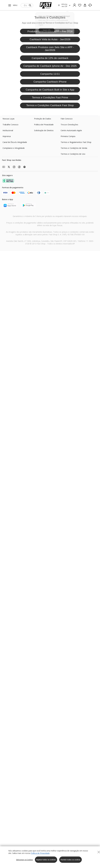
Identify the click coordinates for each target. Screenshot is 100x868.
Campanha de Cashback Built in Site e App (50, 90)
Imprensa (7, 136)
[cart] (85, 5)
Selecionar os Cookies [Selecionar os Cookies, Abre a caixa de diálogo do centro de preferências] (24, 860)
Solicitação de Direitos (44, 130)
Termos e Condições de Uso (73, 154)
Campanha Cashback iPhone (50, 82)
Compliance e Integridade (14, 148)
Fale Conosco (67, 119)
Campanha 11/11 (50, 74)
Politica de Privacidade (44, 125)
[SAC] (90, 5)
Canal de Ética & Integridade (15, 142)
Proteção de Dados (43, 119)
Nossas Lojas (9, 119)
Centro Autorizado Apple (71, 130)
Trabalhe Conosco (11, 125)
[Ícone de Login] (74, 5)
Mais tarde (63, 29)
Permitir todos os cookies (71, 860)
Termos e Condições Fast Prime (50, 97)
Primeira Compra (68, 136)
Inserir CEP (46, 29)
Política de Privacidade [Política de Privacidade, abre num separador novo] (40, 853)
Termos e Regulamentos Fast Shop (76, 142)
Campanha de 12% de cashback (50, 58)
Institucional (8, 130)
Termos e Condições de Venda (74, 148)
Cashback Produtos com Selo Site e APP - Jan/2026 (50, 49)
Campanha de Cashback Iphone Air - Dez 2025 (50, 66)
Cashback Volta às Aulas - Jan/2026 (50, 39)
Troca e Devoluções (69, 125)
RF (74, 244)
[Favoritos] (80, 5)
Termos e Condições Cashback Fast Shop (50, 105)
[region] (50, 857)
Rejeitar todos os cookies (46, 860)
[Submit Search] (30, 5)
